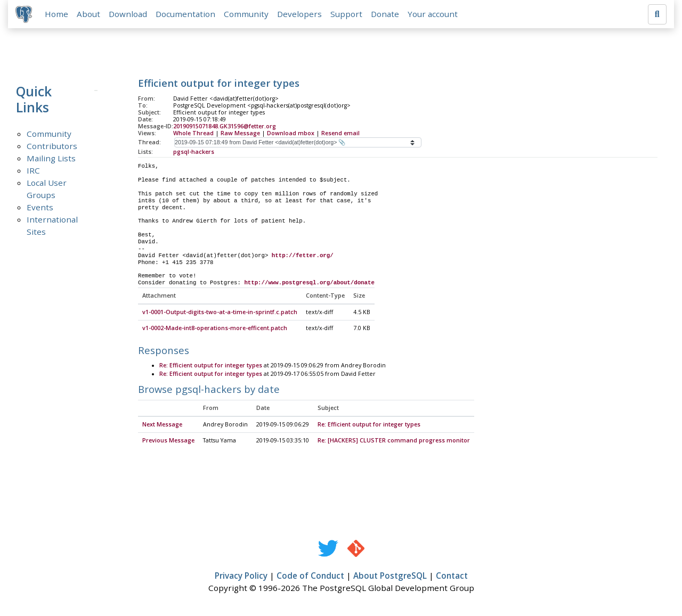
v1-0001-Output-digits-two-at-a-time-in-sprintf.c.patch (220, 314)
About (90, 14)
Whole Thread (193, 134)
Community (247, 14)
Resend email (340, 134)
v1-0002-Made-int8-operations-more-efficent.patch (215, 330)
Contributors (52, 147)
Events (40, 208)
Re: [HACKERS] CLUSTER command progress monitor (394, 441)
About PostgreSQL (390, 577)
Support (347, 14)
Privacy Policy (241, 577)
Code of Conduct (310, 577)
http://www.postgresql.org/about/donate (309, 284)
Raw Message (240, 134)
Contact (452, 577)
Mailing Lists (51, 159)
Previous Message (168, 441)
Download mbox (291, 134)
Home (58, 14)
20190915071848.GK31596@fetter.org (225, 127)
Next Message (162, 425)
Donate (386, 14)
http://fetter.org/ (303, 257)
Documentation (186, 14)
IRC (33, 171)
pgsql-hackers (194, 152)
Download (129, 14)
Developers (301, 14)
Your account (434, 14)
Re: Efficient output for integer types (211, 367)
